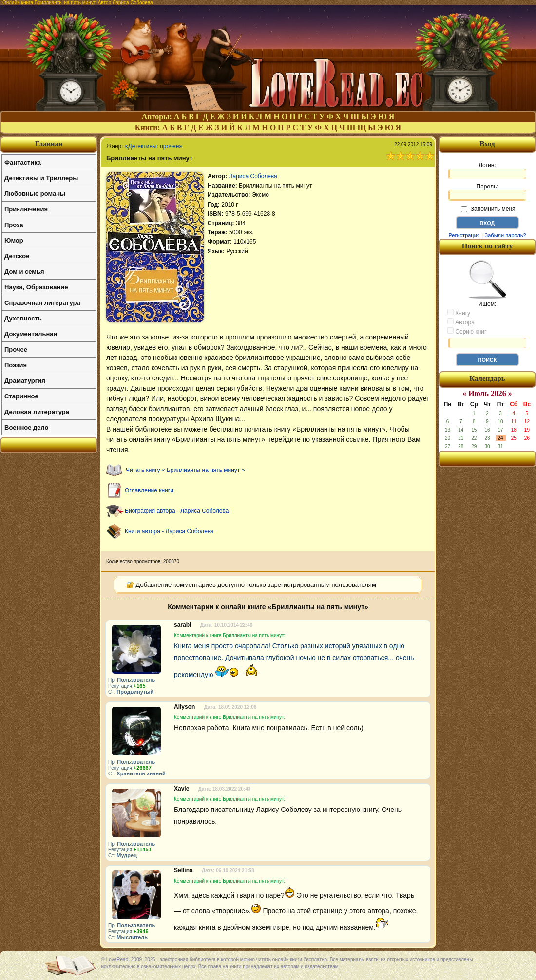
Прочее (16, 349)
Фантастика (23, 162)
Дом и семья (24, 272)
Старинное (21, 396)
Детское (17, 256)
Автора (461, 322)
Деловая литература (37, 412)
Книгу (459, 313)
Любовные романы (35, 194)
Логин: (487, 170)
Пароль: (487, 192)
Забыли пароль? (506, 235)
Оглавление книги (149, 490)
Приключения (26, 209)
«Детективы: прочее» (153, 146)
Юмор (14, 240)
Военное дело (27, 427)
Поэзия (16, 365)
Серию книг (467, 331)
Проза (14, 225)
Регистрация (464, 235)
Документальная (31, 334)
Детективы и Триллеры (41, 178)
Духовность (23, 318)
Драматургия (25, 381)
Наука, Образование (36, 287)
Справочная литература (42, 303)
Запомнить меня (488, 209)
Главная (49, 144)
